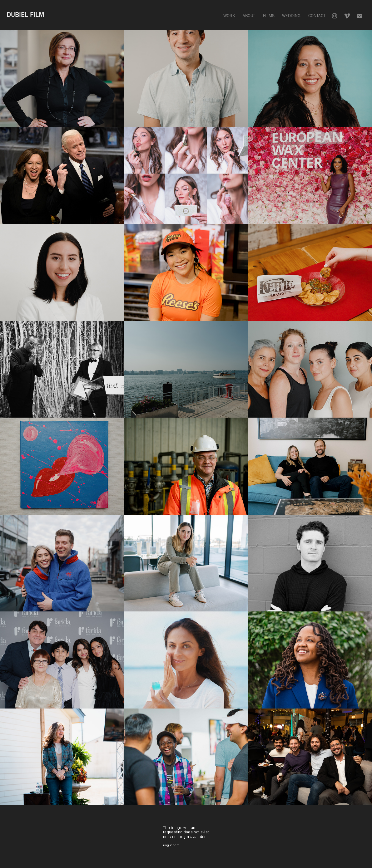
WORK (229, 16)
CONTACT (317, 16)
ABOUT (249, 16)
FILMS (269, 16)
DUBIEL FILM (25, 15)
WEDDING (291, 16)
